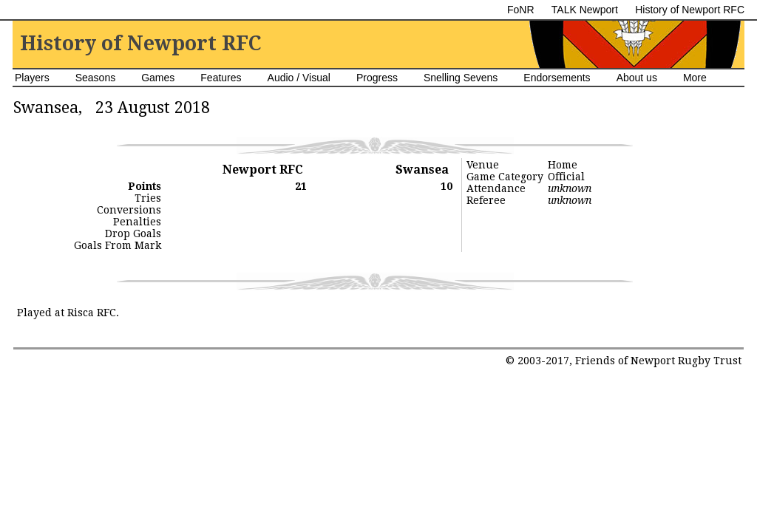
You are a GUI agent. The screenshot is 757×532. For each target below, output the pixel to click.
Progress (377, 78)
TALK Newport (585, 10)
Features (221, 78)
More (695, 78)
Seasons (95, 78)
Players (32, 78)
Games (158, 78)
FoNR (521, 10)
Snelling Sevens (461, 78)
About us (637, 78)
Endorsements (557, 78)
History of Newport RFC (690, 10)
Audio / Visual (299, 78)
